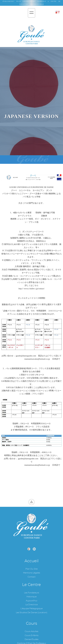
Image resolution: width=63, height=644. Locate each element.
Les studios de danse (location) (32, 613)
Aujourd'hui (32, 601)
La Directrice (32, 605)
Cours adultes (31, 631)
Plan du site (31, 569)
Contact (32, 577)
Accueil (32, 561)
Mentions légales (32, 573)
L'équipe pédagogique (32, 609)
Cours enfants (32, 635)
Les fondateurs (32, 593)
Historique (31, 597)
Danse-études (31, 639)
